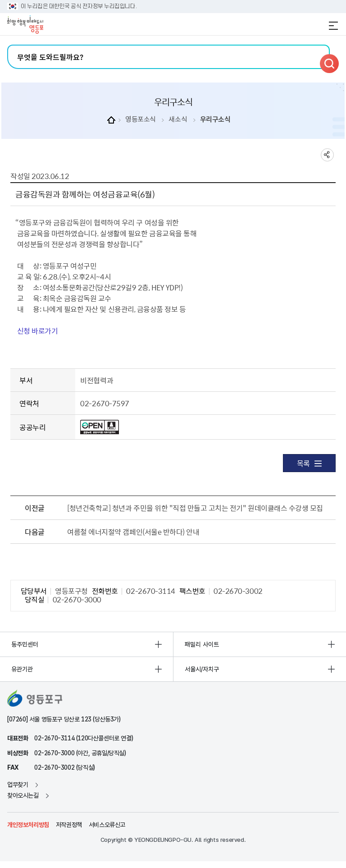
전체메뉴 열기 (333, 26)
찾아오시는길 (23, 795)
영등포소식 (141, 119)
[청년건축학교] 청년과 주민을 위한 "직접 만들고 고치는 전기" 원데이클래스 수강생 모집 (195, 508)
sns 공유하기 (327, 155)
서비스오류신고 (107, 825)
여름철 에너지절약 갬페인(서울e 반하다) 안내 (133, 532)
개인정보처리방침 (28, 825)
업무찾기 (18, 785)
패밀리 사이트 (202, 644)
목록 (309, 463)
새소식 (178, 119)
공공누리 (32, 427)
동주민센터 (25, 644)
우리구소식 (215, 119)
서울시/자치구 (202, 669)
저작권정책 (69, 825)
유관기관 (22, 669)
